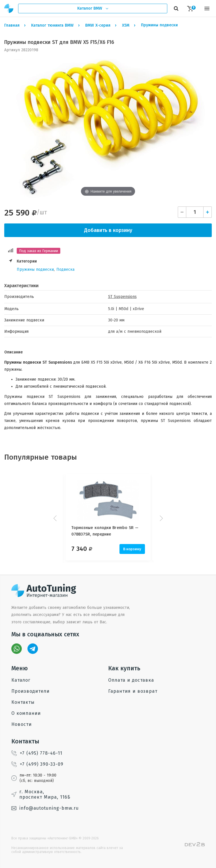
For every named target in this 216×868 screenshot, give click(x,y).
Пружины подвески (35, 269)
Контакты (23, 702)
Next (161, 518)
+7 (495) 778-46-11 (37, 753)
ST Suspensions (122, 297)
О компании (26, 713)
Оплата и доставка (131, 680)
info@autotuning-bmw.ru (45, 808)
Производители (30, 691)
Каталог (21, 680)
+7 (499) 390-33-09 (37, 764)
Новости (22, 724)
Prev (56, 518)
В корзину (132, 549)
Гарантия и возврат (133, 691)
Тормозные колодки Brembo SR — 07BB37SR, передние (105, 531)
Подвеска (65, 269)
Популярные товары (41, 457)
